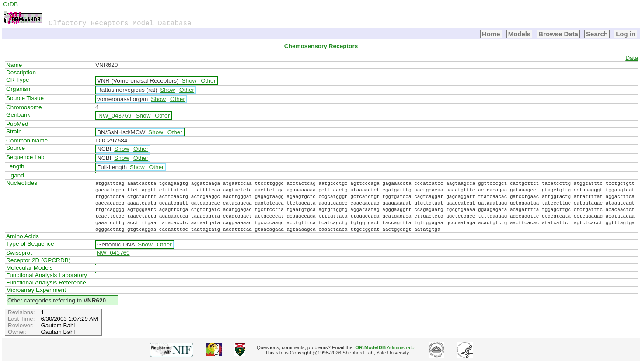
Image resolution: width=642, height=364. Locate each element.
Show (189, 81)
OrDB (10, 4)
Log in (626, 34)
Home (491, 34)
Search (597, 34)
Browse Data (558, 34)
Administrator (386, 347)
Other (208, 81)
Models (520, 34)
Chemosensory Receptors (321, 46)
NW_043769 (115, 116)
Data (632, 58)
